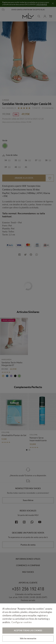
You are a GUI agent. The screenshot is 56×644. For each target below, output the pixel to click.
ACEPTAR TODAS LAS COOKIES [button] (28, 631)
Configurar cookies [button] (22, 622)
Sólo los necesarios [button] (28, 639)
